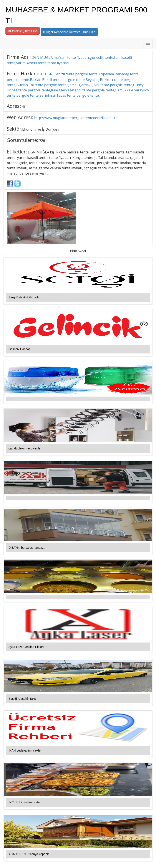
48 (24, 106)
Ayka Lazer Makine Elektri (26, 647)
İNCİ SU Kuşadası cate (24, 802)
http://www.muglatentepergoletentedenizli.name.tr (76, 118)
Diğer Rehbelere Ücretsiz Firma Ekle (69, 32)
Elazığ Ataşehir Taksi (22, 699)
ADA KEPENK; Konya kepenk (29, 854)
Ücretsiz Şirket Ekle (23, 31)
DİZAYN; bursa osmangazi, (27, 548)
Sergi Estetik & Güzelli (24, 297)
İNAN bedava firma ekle (25, 750)
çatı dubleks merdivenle (24, 448)
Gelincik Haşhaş (19, 349)
